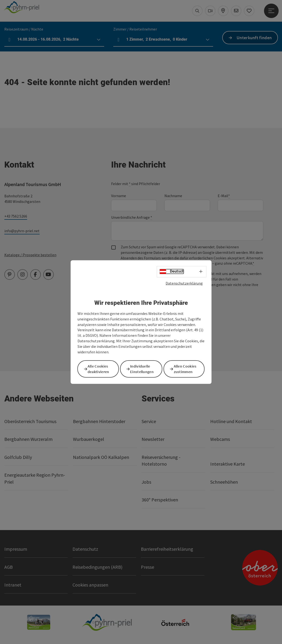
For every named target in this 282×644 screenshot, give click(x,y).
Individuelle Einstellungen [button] (144, 369)
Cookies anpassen (90, 585)
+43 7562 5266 (16, 216)
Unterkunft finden (254, 38)
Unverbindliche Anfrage (132, 217)
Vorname (119, 196)
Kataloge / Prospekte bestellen (30, 255)
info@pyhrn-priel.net (22, 231)
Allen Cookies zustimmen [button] (188, 369)
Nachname (173, 196)
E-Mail (224, 196)
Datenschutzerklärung (184, 284)
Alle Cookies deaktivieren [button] (101, 369)
